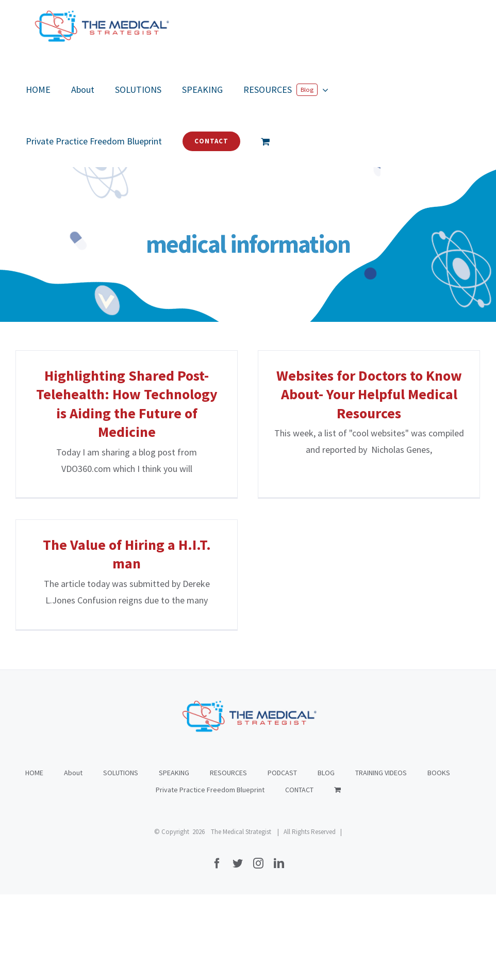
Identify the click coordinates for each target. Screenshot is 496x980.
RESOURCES (228, 790)
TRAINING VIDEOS (381, 790)
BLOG (326, 790)
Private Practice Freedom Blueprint (210, 807)
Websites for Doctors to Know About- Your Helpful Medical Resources (360, 394)
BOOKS (439, 790)
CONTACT (299, 807)
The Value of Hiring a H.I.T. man (145, 542)
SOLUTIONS (121, 790)
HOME (34, 790)
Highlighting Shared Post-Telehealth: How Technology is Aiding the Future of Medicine (127, 404)
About (73, 790)
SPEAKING (174, 790)
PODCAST (282, 790)
